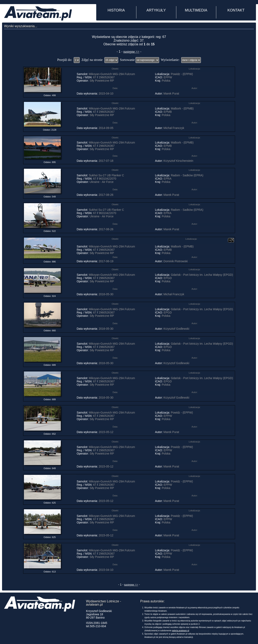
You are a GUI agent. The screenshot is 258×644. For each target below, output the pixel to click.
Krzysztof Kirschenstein (178, 161)
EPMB (168, 112)
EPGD (168, 278)
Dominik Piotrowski (175, 261)
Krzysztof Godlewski (176, 329)
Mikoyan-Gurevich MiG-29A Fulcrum (112, 74)
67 (95, 77)
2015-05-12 (106, 432)
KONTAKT (236, 10)
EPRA (167, 179)
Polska (166, 81)
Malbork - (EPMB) (182, 108)
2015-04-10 (106, 93)
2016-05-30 (106, 294)
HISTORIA (116, 10)
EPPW (168, 77)
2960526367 (107, 77)
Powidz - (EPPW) (182, 74)
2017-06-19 (106, 261)
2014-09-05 (106, 128)
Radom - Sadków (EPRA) (187, 175)
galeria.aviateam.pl (181, 631)
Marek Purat (171, 93)
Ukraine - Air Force (102, 182)
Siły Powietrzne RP (102, 81)
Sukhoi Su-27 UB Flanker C (106, 175)
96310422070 (107, 179)
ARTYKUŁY (156, 10)
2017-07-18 (106, 161)
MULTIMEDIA (196, 10)
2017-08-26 (106, 195)
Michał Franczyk (174, 128)
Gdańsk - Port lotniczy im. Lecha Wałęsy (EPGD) (202, 275)
